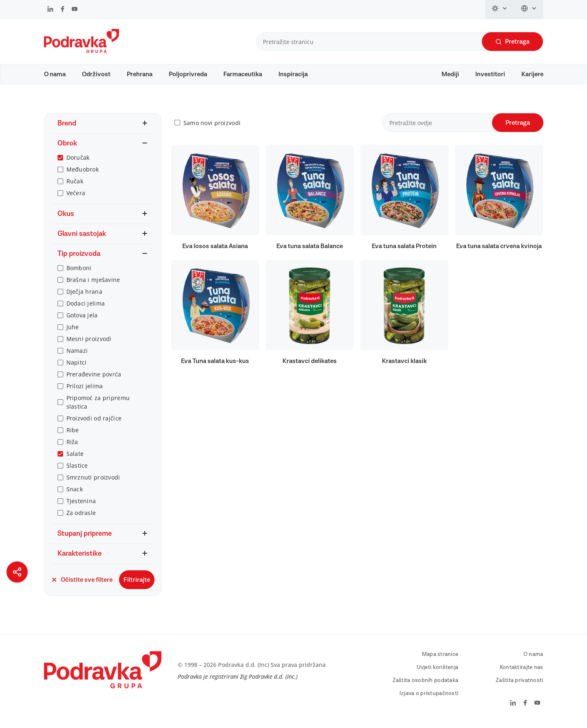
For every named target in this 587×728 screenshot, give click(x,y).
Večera (76, 195)
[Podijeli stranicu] (17, 572)
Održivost (96, 74)
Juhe (73, 329)
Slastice (77, 467)
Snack (75, 491)
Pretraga (512, 42)
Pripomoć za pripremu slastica (98, 404)
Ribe (73, 432)
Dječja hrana (84, 293)
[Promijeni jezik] (529, 9)
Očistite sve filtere (82, 581)
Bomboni (79, 269)
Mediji (450, 74)
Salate (75, 455)
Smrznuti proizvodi (93, 479)
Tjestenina (81, 503)
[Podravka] (82, 51)
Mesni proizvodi (89, 340)
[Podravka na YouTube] (75, 10)
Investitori (490, 74)
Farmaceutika (243, 74)
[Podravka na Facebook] (63, 10)
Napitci (77, 364)
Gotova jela (82, 317)
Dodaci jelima (86, 305)
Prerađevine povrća (94, 376)
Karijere (532, 74)
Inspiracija (293, 74)
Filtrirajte (137, 581)
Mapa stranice (440, 656)
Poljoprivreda (188, 74)
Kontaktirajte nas (522, 669)
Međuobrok (83, 171)
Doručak (78, 159)
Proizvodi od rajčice (94, 420)
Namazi (77, 352)
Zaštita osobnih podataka (426, 682)
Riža (72, 443)
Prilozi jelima (85, 388)
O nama (55, 74)
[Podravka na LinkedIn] (50, 10)
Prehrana (140, 74)
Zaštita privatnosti (519, 682)
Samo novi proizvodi (212, 124)
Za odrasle (81, 514)
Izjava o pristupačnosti (429, 695)
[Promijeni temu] (500, 9)
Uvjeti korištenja (438, 669)
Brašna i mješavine (93, 281)
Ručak (75, 183)
